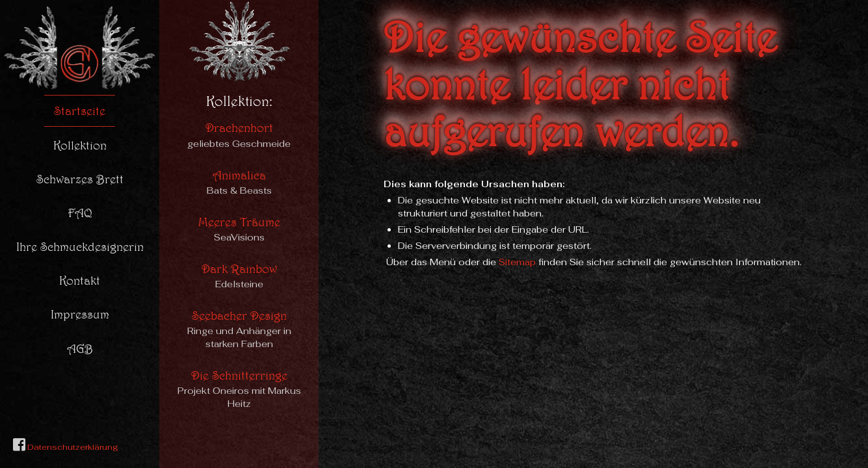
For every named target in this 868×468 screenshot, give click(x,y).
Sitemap (517, 262)
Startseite (80, 110)
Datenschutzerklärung (72, 447)
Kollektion (80, 145)
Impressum (80, 314)
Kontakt (80, 280)
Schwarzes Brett (80, 179)
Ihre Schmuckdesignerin (80, 246)
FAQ (80, 213)
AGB (80, 348)
